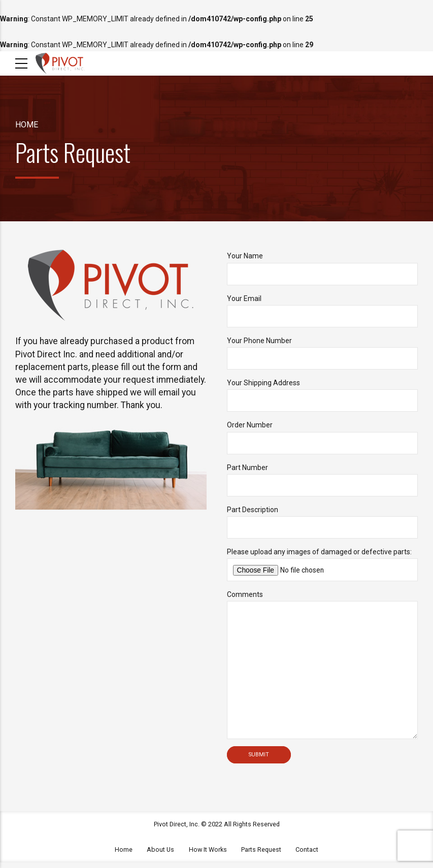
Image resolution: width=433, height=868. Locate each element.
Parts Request (261, 855)
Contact (307, 855)
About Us (160, 855)
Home (27, 125)
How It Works (208, 855)
